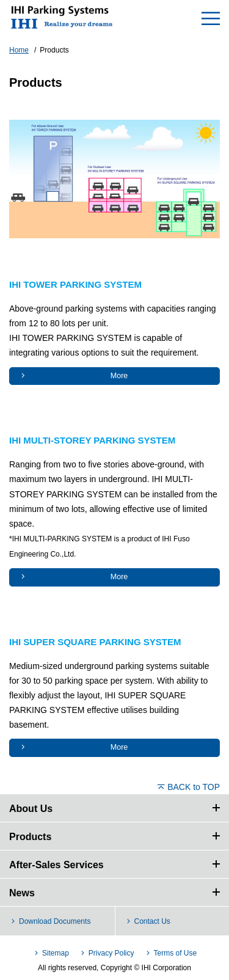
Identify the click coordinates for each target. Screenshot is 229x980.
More (119, 376)
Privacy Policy (111, 953)
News (22, 893)
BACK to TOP (194, 787)
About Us (31, 809)
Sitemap (56, 953)
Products (30, 837)
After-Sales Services (56, 865)
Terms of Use (175, 953)
